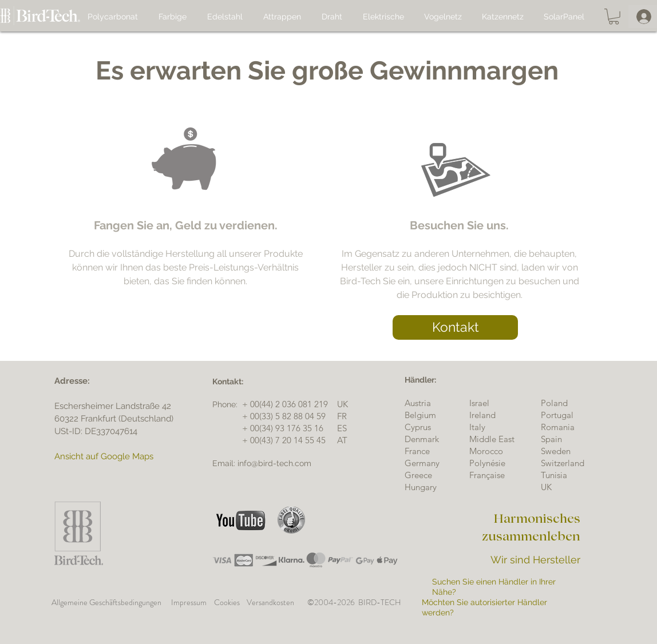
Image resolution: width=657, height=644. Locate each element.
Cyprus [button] (418, 427)
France (417, 451)
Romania (558, 427)
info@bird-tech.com (274, 463)
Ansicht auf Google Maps (104, 456)
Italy (477, 427)
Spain (551, 439)
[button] (614, 17)
